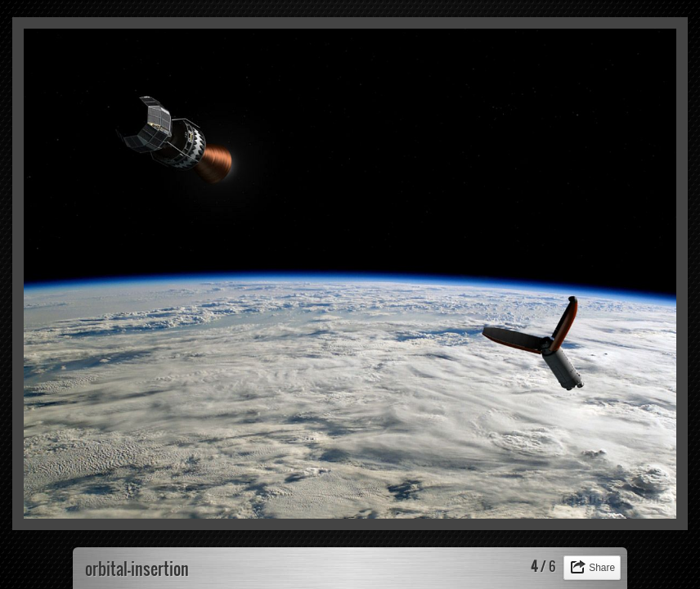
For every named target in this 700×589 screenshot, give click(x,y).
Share (602, 568)
